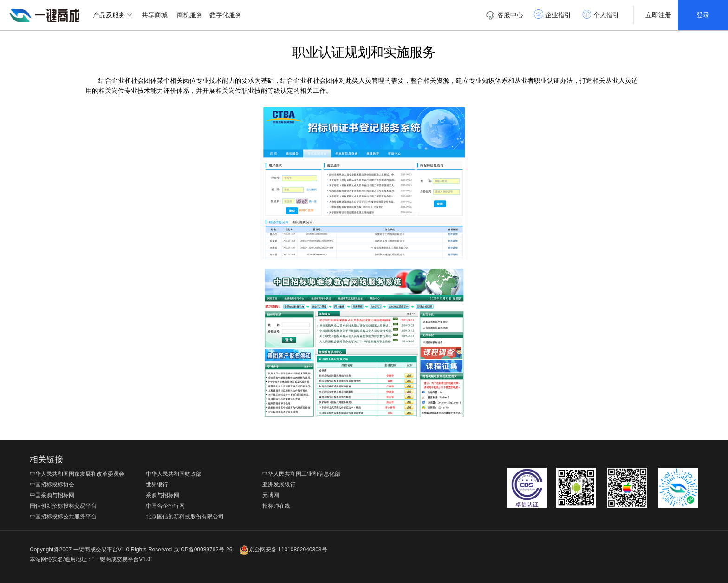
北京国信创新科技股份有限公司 (185, 517)
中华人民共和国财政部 (174, 474)
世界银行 (157, 485)
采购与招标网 (162, 495)
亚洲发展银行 (279, 485)
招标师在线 (276, 506)
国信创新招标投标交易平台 (63, 506)
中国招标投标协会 (52, 485)
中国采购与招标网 (52, 495)
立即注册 (658, 15)
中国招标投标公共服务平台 (63, 517)
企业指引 (552, 14)
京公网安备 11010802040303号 (283, 550)
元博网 (271, 495)
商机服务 (190, 15)
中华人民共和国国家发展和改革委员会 (77, 474)
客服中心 (504, 15)
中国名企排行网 (165, 506)
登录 (703, 15)
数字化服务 (226, 15)
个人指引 (601, 14)
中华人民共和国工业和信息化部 (301, 474)
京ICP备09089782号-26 (203, 550)
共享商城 (155, 15)
